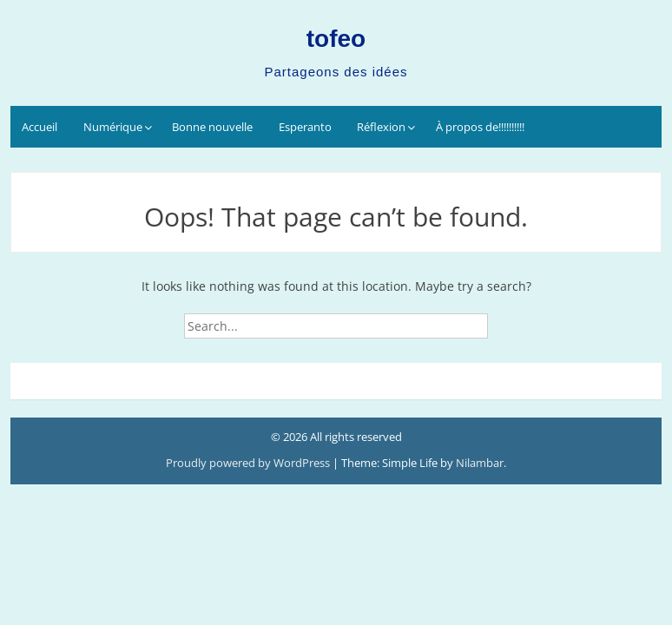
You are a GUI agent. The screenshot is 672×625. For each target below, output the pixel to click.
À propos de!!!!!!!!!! (480, 127)
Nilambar (480, 463)
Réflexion (381, 127)
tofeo (336, 39)
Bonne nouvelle (212, 127)
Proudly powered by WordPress (249, 463)
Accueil (40, 127)
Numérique (113, 127)
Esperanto (305, 127)
